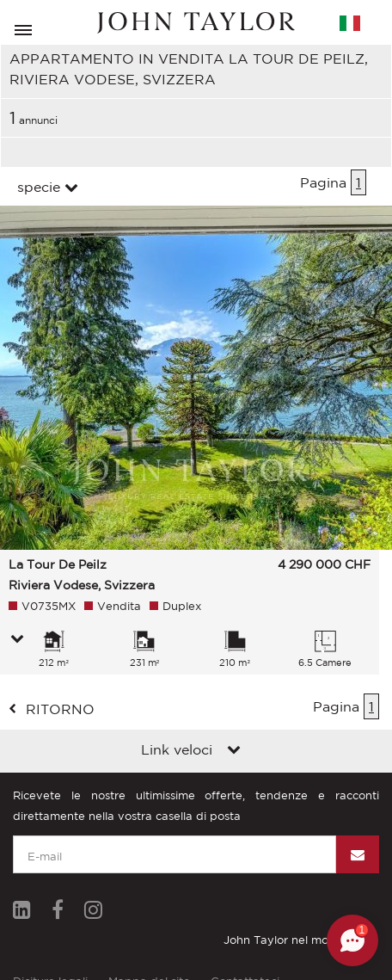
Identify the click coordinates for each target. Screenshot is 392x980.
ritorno (60, 709)
